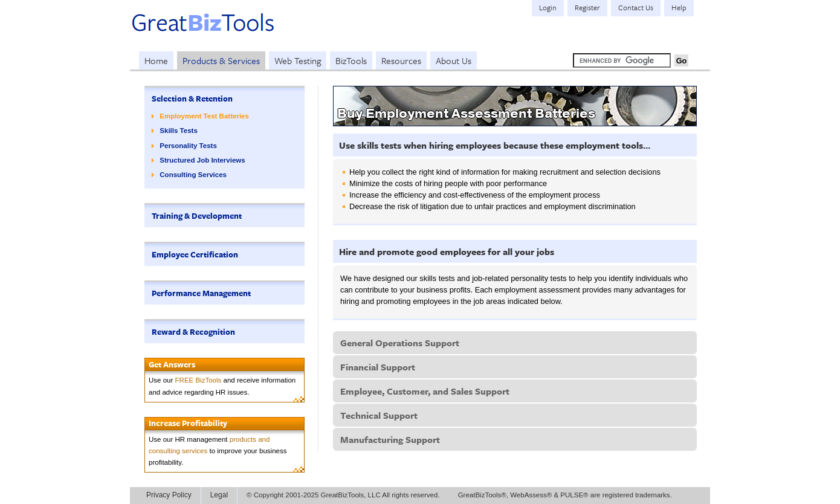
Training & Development (197, 216)
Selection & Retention (192, 99)
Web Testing (298, 60)
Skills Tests (179, 131)
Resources (401, 60)
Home (156, 60)
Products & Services (221, 60)
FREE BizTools (199, 380)
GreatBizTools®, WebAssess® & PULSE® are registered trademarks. (565, 495)
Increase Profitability (188, 423)
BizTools (351, 60)
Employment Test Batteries (204, 116)
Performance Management (201, 293)
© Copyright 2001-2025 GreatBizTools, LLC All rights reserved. (343, 495)
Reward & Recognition (193, 332)
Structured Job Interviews (202, 160)
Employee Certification (195, 254)
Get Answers (172, 364)
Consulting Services (193, 175)
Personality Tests (188, 146)
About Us (454, 60)
